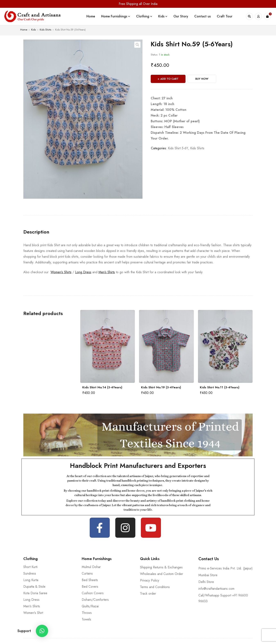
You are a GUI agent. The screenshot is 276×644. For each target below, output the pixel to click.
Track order (148, 594)
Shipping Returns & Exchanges (161, 567)
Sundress (30, 573)
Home (24, 30)
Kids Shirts (45, 30)
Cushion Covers (93, 593)
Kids (33, 30)
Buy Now (202, 79)
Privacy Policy (150, 580)
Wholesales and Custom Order (162, 574)
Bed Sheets (90, 580)
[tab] (36, 232)
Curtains (87, 573)
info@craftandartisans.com (216, 589)
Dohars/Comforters (95, 600)
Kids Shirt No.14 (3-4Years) (102, 387)
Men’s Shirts (107, 272)
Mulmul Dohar (91, 567)
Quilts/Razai (90, 606)
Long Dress (83, 272)
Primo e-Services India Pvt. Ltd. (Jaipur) (226, 568)
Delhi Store (206, 582)
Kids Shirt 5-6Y (178, 148)
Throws (87, 613)
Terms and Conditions (155, 587)
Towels (86, 619)
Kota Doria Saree (35, 593)
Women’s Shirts (61, 272)
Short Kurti (30, 567)
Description (36, 232)
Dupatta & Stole (34, 587)
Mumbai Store (208, 575)
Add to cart (169, 79)
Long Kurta (31, 580)
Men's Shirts (32, 606)
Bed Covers (90, 587)
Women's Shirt (33, 613)
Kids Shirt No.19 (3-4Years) (161, 387)
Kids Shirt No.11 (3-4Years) (220, 387)
